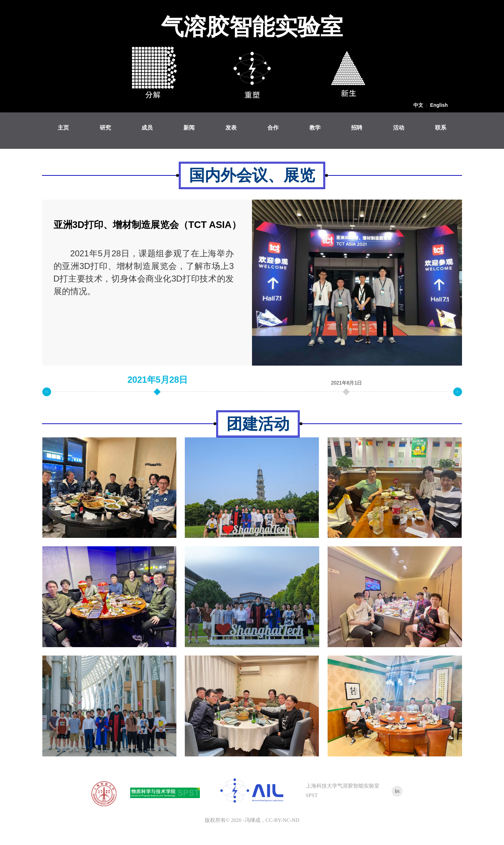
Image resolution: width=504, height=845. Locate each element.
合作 (273, 128)
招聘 (357, 128)
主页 (63, 128)
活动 (399, 128)
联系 (441, 128)
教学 (315, 128)
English (439, 105)
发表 (231, 128)
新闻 (189, 128)
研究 (105, 128)
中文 (418, 105)
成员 (147, 128)
